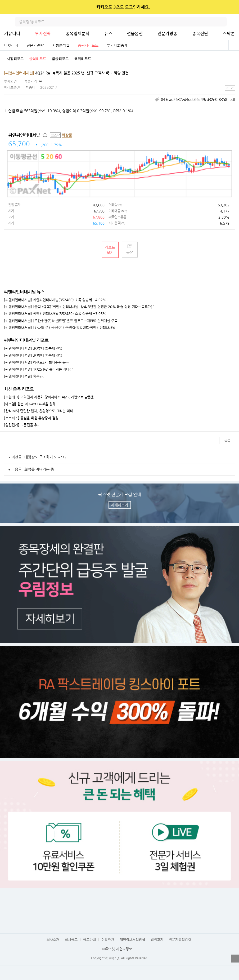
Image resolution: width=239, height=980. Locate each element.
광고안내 (89, 940)
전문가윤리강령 (180, 940)
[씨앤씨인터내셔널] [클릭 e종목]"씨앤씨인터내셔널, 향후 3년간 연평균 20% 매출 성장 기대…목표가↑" (79, 307)
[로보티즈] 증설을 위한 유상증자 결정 (31, 418)
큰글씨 (232, 88)
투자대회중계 (117, 45)
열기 (235, 959)
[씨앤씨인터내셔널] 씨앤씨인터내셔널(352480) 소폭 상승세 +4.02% (55, 300)
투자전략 (43, 34)
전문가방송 (167, 34)
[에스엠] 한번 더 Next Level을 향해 (30, 404)
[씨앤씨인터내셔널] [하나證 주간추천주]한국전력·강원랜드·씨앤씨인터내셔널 (60, 328)
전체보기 (234, 45)
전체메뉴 (234, 22)
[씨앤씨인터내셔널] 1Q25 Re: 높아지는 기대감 (38, 369)
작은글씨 (227, 88)
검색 (222, 22)
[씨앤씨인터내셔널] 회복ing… (26, 376)
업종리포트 (60, 59)
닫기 (231, 7)
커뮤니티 (12, 34)
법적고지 (157, 940)
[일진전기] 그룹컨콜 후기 (22, 425)
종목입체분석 (78, 34)
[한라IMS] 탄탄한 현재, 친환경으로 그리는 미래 (39, 411)
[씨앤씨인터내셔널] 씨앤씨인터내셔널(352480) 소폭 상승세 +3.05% (55, 314)
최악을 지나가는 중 (39, 469)
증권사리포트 (88, 45)
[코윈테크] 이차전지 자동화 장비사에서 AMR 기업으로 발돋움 (49, 397)
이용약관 (108, 940)
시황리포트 (15, 59)
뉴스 (108, 34)
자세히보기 (119, 505)
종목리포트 (38, 59)
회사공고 (71, 940)
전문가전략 (35, 45)
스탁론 (229, 34)
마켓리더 (11, 45)
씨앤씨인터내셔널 (24, 135)
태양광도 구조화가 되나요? (45, 457)
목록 (227, 441)
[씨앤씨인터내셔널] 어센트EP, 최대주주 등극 (36, 362)
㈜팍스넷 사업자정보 (117, 949)
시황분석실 (61, 45)
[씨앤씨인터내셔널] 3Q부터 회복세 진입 (33, 348)
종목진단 (200, 34)
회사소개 (53, 940)
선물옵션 (135, 34)
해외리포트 (83, 59)
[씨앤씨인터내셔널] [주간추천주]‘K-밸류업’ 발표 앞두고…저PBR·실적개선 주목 (61, 321)
